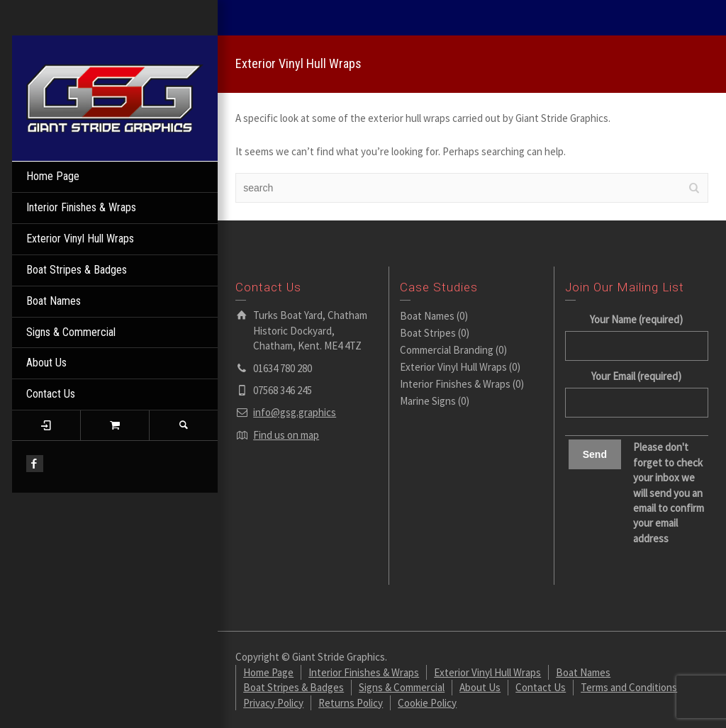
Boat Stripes (428, 333)
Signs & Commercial (71, 332)
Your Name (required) (637, 332)
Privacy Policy (273, 703)
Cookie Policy (427, 703)
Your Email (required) (637, 389)
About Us (46, 363)
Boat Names (54, 301)
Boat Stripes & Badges (77, 270)
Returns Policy (351, 703)
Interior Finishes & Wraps (81, 207)
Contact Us (51, 394)
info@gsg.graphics (295, 412)
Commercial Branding (447, 350)
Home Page (53, 176)
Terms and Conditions (629, 687)
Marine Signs (428, 401)
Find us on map (286, 435)
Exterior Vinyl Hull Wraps (80, 239)
